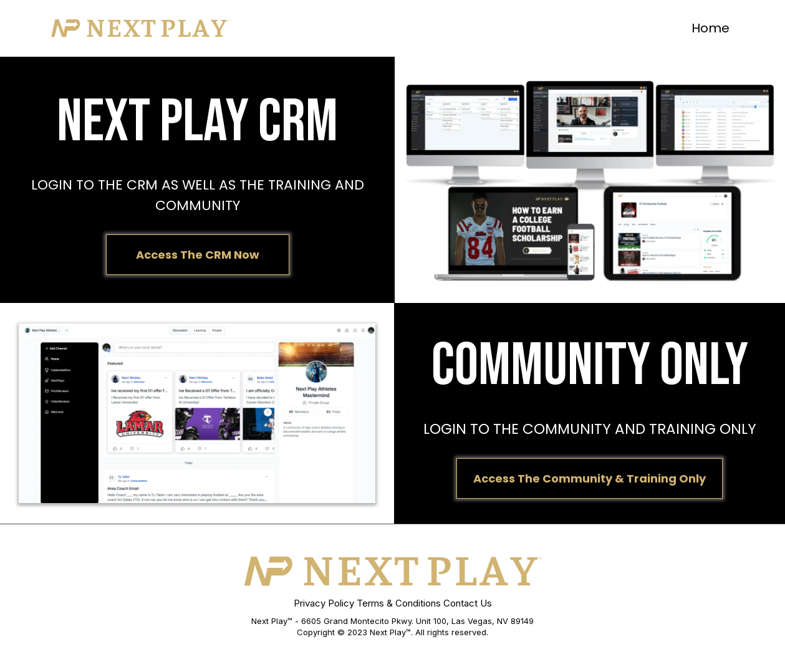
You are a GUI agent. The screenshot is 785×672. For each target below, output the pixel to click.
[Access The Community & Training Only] (590, 478)
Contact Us (468, 603)
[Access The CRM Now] (198, 255)
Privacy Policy (324, 603)
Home (710, 28)
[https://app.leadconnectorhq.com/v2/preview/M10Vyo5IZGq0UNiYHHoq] (140, 28)
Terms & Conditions (399, 603)
